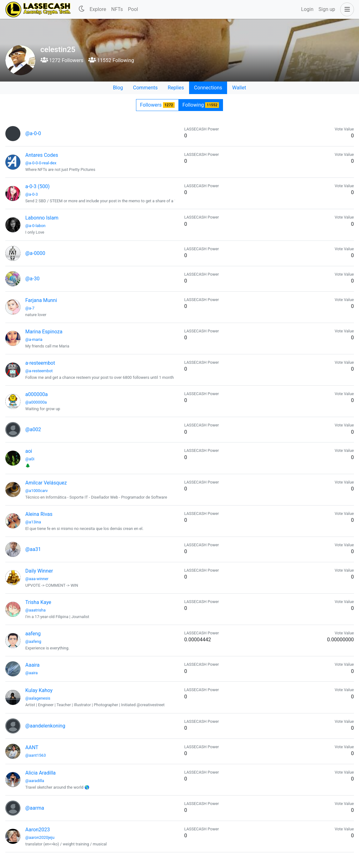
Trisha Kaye (38, 602)
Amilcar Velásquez (46, 483)
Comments (145, 88)
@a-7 (30, 308)
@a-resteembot (39, 371)
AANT (32, 747)
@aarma (35, 808)
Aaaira (33, 665)
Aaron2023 (38, 830)
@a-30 (33, 279)
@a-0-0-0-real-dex (41, 163)
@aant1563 (36, 755)
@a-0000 (35, 253)
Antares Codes (42, 155)
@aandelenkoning (45, 726)
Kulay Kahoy (39, 690)
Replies (176, 88)
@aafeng (33, 641)
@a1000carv (37, 491)
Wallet (239, 88)
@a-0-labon (35, 226)
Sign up (327, 9)
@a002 (33, 429)
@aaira (32, 673)
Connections (208, 88)
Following (201, 105)
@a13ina (33, 522)
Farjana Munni (41, 300)
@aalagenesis (38, 698)
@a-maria (34, 339)
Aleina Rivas (39, 514)
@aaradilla (35, 781)
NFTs (117, 9)
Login (307, 9)
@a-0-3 (32, 194)
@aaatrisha (36, 610)
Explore (98, 9)
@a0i (30, 459)
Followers (157, 105)
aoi (29, 451)
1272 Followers (62, 60)
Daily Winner (39, 571)
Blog (118, 88)
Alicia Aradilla (41, 773)
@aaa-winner (37, 579)
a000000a (37, 394)
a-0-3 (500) (38, 186)
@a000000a (36, 402)
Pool (133, 9)
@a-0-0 (33, 133)
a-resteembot (40, 363)
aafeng (33, 634)
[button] (346, 9)
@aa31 (33, 549)
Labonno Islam (42, 218)
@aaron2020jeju (40, 837)
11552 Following (111, 60)
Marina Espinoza (44, 332)
